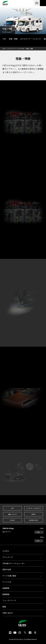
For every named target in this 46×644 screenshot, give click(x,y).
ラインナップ (11, 49)
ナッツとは (7, 582)
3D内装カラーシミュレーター (14, 563)
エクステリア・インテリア (31, 39)
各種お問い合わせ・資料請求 (43, 3)
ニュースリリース (9, 600)
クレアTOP (21, 49)
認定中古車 (7, 569)
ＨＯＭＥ (6, 551)
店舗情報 (6, 588)
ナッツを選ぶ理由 (9, 576)
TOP (4, 39)
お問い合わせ (8, 613)
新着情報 (6, 594)
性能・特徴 (13, 39)
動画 (4, 607)
